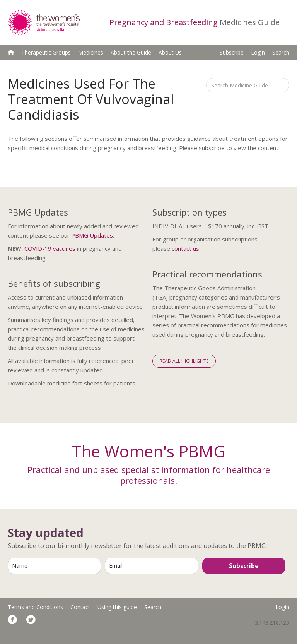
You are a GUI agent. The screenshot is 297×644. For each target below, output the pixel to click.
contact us (185, 248)
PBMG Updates (92, 235)
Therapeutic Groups (46, 52)
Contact (80, 607)
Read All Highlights (184, 361)
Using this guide (117, 607)
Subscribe (232, 52)
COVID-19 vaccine (48, 248)
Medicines (91, 52)
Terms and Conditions (35, 607)
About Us (170, 52)
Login (258, 52)
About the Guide (131, 52)
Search (281, 52)
